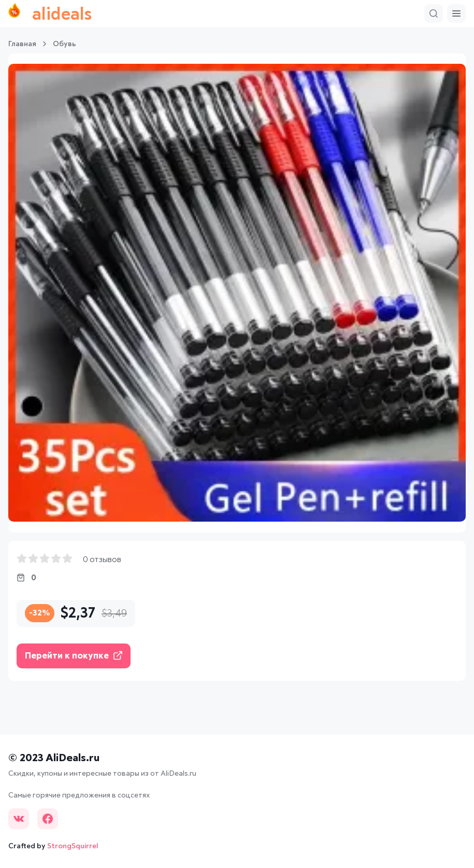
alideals (50, 13)
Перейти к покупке (74, 656)
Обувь (64, 44)
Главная (22, 44)
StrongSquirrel (73, 846)
